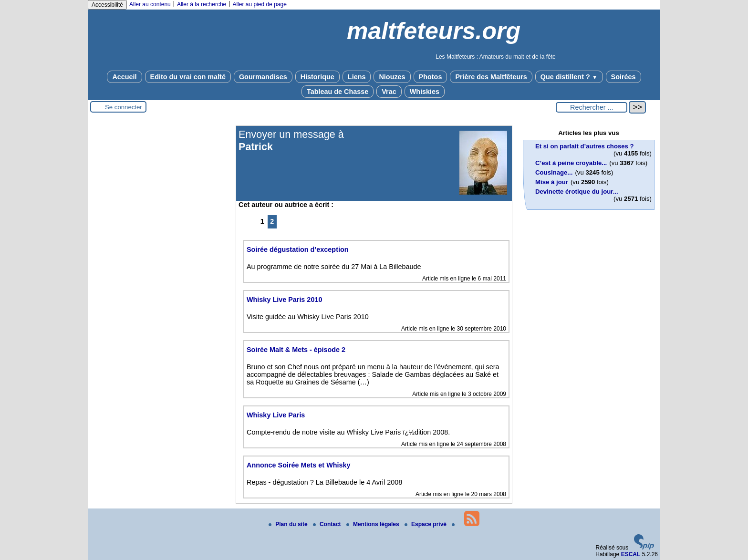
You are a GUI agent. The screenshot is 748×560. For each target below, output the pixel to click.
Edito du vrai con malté (188, 77)
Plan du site (289, 524)
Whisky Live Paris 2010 (284, 300)
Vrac (389, 92)
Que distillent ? (569, 77)
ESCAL (631, 554)
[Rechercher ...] (592, 107)
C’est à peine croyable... (571, 163)
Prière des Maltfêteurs (491, 77)
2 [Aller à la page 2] (272, 221)
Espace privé (426, 524)
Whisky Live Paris (276, 415)
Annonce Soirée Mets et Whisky (299, 465)
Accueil (124, 77)
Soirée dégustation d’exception (298, 249)
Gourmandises (263, 77)
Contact (328, 524)
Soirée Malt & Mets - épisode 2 (296, 350)
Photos (431, 77)
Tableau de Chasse (338, 92)
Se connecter (124, 107)
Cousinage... (554, 172)
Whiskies (425, 92)
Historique (317, 77)
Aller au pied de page (259, 4)
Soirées (623, 77)
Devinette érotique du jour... (577, 192)
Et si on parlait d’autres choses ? (585, 146)
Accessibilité (107, 5)
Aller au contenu (150, 4)
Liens (357, 77)
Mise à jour (552, 182)
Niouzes (392, 77)
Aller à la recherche (202, 4)
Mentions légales (374, 524)
